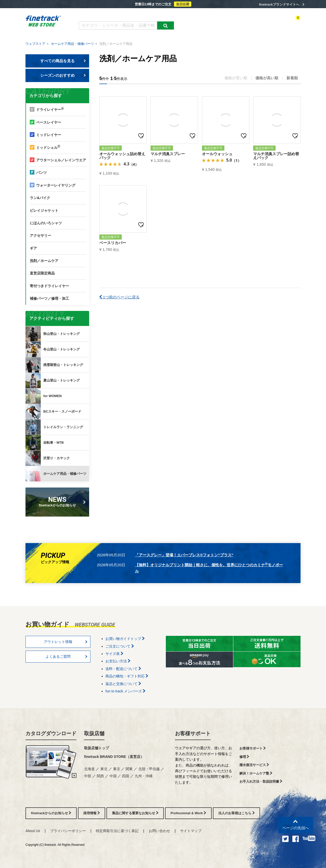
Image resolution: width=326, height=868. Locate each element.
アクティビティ (229, 22)
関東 (129, 769)
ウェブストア (35, 44)
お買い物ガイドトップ (125, 639)
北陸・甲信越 (149, 769)
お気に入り (270, 22)
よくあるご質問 (129, 15)
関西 (100, 776)
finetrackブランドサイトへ (279, 4)
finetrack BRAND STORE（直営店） (114, 757)
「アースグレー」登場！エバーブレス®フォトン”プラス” (184, 555)
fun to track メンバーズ (125, 691)
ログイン (251, 22)
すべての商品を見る (63, 61)
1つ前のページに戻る (119, 297)
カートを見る (291, 22)
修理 (244, 757)
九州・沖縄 (144, 776)
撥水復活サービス (254, 765)
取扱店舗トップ (97, 748)
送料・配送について (123, 669)
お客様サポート (193, 733)
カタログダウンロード (95, 15)
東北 (104, 769)
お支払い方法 (118, 661)
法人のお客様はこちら (236, 813)
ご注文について (120, 646)
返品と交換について (123, 684)
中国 (113, 776)
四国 (126, 776)
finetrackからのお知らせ (58, 501)
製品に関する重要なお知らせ (135, 813)
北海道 (89, 769)
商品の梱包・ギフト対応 (127, 676)
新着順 (292, 78)
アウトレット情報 (66, 642)
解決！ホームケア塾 (256, 773)
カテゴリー (206, 22)
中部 (88, 776)
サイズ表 (114, 654)
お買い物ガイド (158, 15)
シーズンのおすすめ (63, 75)
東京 (117, 769)
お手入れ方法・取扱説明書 (261, 781)
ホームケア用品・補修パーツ (72, 44)
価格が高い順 (267, 78)
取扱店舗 (94, 733)
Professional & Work (188, 813)
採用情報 (92, 813)
